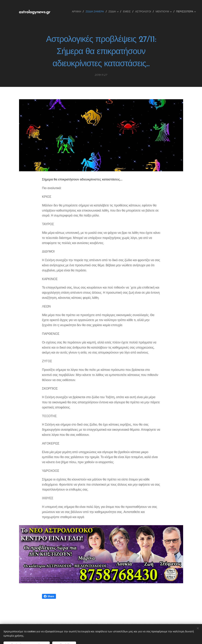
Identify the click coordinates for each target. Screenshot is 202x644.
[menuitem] (78, 11)
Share (49, 596)
